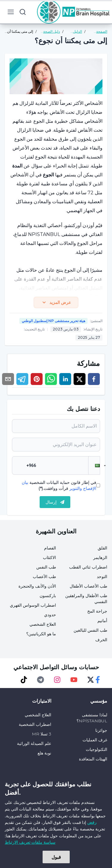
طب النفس (46, 567)
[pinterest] (37, 379)
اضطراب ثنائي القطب (88, 567)
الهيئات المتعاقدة (93, 759)
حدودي (50, 615)
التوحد (102, 577)
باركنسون (48, 596)
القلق (102, 548)
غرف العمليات (95, 740)
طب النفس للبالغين (90, 630)
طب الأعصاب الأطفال (88, 586)
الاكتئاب (49, 558)
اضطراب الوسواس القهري (33, 605)
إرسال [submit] (55, 502)
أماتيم (102, 621)
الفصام (50, 548)
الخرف (101, 640)
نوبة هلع (44, 753)
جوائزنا (101, 730)
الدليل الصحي (77, 32)
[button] (94, 465)
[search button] (23, 12)
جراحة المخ (97, 611)
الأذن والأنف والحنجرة (37, 586)
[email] (8, 379)
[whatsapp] (51, 379)
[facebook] (94, 379)
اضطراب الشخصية (35, 724)
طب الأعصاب (44, 577)
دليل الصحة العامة (52, 32)
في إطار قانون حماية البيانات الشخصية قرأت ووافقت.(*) (59, 485)
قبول (56, 857)
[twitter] (80, 379)
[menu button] (11, 12)
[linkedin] (65, 379)
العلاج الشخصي (43, 624)
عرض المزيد (56, 302)
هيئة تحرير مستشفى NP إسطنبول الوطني (53, 321)
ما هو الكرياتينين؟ (41, 634)
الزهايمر (100, 558)
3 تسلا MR (42, 734)
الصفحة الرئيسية (101, 32)
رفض (92, 822)
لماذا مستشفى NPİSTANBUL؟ (92, 718)
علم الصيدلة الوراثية (34, 743)
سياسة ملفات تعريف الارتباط (30, 842)
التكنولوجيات (97, 749)
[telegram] (22, 379)
